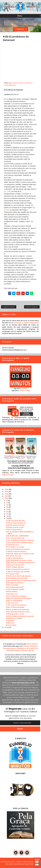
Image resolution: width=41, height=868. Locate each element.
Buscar (20, 29)
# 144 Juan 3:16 (12, 603)
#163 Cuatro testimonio (15, 565)
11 (7, 501)
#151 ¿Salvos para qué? (15, 587)
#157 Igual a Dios (13, 574)
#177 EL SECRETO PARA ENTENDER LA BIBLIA (20, 533)
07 (7, 509)
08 (7, 507)
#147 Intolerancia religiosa (16, 596)
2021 (6, 496)
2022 (7, 494)
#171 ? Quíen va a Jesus (15, 547)
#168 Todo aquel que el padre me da (20, 554)
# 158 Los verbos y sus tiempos (18, 572)
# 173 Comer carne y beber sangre (19, 543)
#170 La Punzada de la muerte (18, 549)
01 (7, 518)
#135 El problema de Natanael (18, 610)
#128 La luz (10, 623)
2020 (7, 498)
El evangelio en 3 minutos (14, 644)
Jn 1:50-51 (29, 265)
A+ (37, 862)
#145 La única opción (14, 601)
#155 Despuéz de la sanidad (17, 578)
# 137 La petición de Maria (16, 605)
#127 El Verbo (11, 625)
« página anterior (9, 307)
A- (37, 865)
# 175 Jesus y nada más (15, 538)
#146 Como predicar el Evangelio (19, 598)
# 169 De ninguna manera (16, 551)
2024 (7, 489)
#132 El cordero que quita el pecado (20, 616)
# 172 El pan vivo (12, 545)
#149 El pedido (12, 592)
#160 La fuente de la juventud (18, 569)
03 (7, 516)
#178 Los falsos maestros (16, 523)
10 (7, 503)
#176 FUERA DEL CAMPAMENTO (17, 536)
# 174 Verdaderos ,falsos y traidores (20, 540)
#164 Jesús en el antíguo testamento (20, 563)
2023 (7, 492)
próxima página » (32, 307)
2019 (6, 627)
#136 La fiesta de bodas (15, 607)
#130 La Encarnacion (14, 529)
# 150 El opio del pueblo (15, 589)
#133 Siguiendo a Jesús (15, 614)
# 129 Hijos (10, 621)
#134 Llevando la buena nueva (18, 612)
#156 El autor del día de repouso (18, 576)
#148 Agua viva (12, 594)
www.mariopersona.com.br (24, 683)
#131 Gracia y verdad (14, 618)
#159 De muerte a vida (15, 527)
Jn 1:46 (7, 191)
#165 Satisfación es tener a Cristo (19, 560)
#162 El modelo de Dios (15, 567)
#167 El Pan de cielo (14, 556)
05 (8, 514)
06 (7, 512)
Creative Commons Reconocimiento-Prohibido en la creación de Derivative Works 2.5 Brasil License (20, 648)
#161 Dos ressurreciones (15, 525)
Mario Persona (32, 644)
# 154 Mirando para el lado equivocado (21, 580)
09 (7, 505)
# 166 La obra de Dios (14, 558)
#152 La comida (12, 585)
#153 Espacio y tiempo (15, 583)
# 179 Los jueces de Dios (15, 521)
